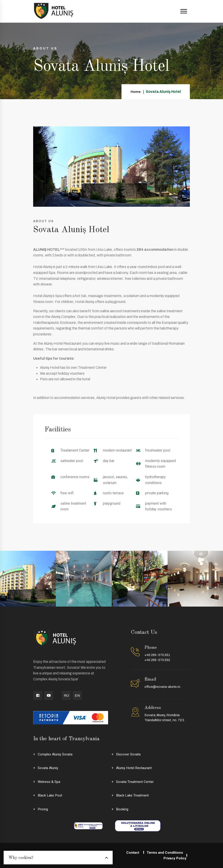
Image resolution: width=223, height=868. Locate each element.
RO (66, 695)
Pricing (43, 809)
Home (135, 92)
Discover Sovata (129, 754)
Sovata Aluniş (48, 768)
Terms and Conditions (164, 852)
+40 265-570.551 (157, 655)
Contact (131, 852)
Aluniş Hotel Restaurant (135, 768)
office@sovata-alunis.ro (162, 687)
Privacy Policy (174, 858)
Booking (123, 809)
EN (77, 695)
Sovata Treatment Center (136, 782)
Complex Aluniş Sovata (56, 754)
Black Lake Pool (51, 795)
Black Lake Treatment (133, 795)
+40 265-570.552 (157, 660)
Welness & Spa (50, 782)
